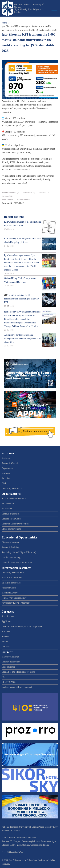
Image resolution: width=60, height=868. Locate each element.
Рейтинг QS (44, 193)
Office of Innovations (11, 529)
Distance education (10, 542)
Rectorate (6, 458)
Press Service (8, 200)
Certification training (11, 558)
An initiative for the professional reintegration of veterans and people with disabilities (23, 339)
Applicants (6, 621)
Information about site (26, 838)
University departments (12, 489)
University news (24, 200)
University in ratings (11, 193)
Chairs (5, 483)
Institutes (6, 473)
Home (4, 23)
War (3, 677)
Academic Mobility (10, 547)
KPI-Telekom (8, 504)
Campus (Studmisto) (11, 514)
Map (4, 838)
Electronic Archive (10, 593)
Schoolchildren (8, 616)
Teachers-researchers (11, 662)
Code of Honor (8, 667)
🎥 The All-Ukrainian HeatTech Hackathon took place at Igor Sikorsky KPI (21, 299)
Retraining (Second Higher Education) (19, 552)
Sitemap (11, 838)
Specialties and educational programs (18, 672)
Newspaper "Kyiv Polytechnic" (16, 603)
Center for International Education (17, 563)
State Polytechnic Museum (14, 498)
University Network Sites (13, 573)
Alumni (5, 642)
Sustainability (8, 196)
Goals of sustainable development (17, 687)
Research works (9, 588)
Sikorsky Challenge (10, 657)
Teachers (6, 647)
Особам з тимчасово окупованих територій (22, 627)
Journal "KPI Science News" (14, 598)
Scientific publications (12, 578)
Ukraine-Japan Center (11, 519)
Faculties (6, 478)
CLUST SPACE (9, 682)
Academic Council (10, 463)
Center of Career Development (15, 524)
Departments (7, 468)
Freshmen (6, 631)
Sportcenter (7, 509)
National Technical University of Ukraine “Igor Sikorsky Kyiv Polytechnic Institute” (29, 8)
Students (5, 636)
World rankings (29, 193)
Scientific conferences (12, 583)
